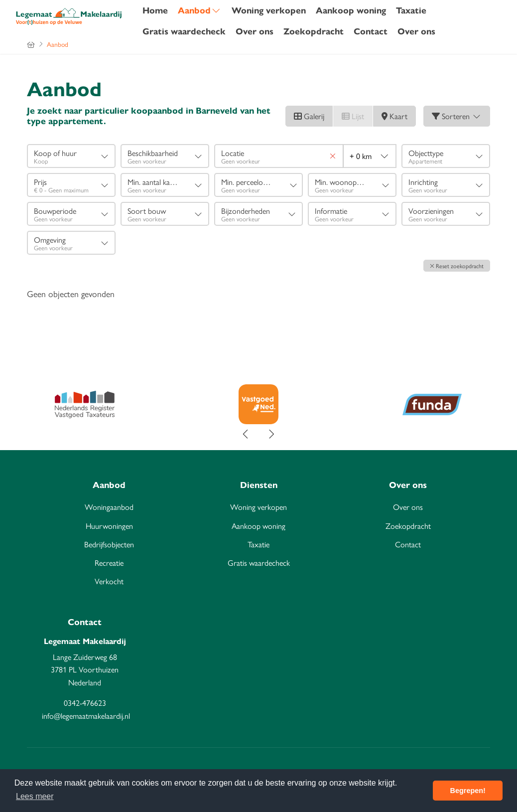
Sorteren (457, 116)
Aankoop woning (351, 10)
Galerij (309, 116)
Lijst (353, 116)
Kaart (394, 116)
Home (155, 10)
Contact (371, 31)
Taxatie (411, 10)
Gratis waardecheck (184, 31)
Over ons (255, 31)
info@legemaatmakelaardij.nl (86, 716)
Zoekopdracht (314, 31)
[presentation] (246, 434)
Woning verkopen (269, 10)
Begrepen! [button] (468, 791)
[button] (457, 266)
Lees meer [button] (35, 796)
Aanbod (200, 10)
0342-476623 (85, 703)
